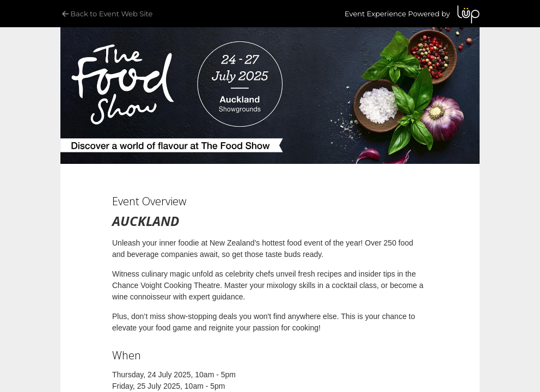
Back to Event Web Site (106, 14)
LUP (468, 14)
